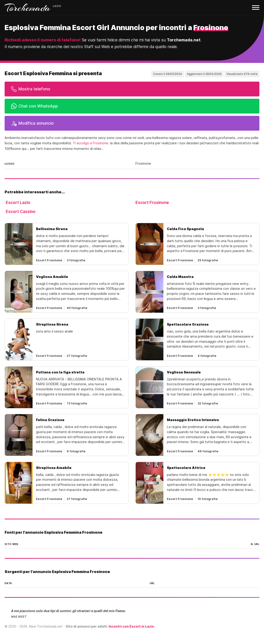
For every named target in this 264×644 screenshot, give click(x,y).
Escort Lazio (18, 202)
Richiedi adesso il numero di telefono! (43, 40)
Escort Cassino (21, 211)
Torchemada (28, 8)
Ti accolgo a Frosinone (90, 143)
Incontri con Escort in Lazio (131, 626)
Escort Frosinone (152, 202)
